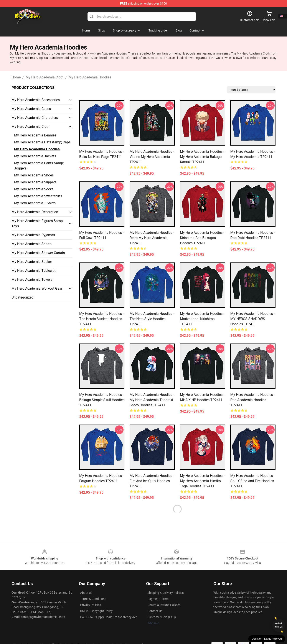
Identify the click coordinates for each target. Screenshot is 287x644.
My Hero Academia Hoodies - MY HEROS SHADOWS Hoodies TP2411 (252, 319)
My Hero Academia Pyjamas (33, 235)
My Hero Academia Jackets (35, 156)
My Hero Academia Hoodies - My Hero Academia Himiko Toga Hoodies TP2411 (202, 481)
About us (86, 593)
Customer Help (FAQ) (162, 617)
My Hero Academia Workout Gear (37, 288)
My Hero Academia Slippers (35, 182)
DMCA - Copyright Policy (96, 611)
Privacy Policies (91, 605)
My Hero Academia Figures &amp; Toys (37, 223)
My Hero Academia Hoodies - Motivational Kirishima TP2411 (202, 319)
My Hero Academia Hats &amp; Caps (42, 142)
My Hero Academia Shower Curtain (38, 253)
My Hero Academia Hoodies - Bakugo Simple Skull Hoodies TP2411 (102, 400)
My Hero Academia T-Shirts (35, 203)
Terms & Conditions (93, 599)
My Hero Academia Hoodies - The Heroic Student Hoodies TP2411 (101, 319)
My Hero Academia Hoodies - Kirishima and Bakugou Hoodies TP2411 (202, 238)
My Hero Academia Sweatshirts (38, 196)
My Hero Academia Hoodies (90, 77)
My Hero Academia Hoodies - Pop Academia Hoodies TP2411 (252, 400)
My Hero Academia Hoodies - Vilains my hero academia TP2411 (152, 157)
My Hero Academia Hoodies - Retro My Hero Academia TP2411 (152, 238)
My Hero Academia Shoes (34, 175)
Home (16, 77)
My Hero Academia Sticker (32, 262)
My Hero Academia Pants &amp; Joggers (39, 166)
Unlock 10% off (279, 625)
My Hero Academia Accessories (36, 100)
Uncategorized (22, 297)
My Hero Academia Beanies (35, 135)
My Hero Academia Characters (35, 118)
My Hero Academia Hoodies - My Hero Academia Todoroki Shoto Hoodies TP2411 (152, 400)
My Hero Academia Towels (32, 280)
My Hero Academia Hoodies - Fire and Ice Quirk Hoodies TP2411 (152, 481)
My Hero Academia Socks (34, 189)
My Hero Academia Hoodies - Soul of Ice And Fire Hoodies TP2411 (252, 481)
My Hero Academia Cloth (45, 77)
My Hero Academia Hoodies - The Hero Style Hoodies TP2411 (152, 319)
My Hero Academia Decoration (35, 212)
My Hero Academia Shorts (31, 244)
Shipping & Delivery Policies (166, 593)
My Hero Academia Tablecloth (35, 271)
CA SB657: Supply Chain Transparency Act (108, 617)
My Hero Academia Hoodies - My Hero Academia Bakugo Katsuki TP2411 (202, 157)
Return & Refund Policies (164, 605)
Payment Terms (158, 599)
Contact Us (155, 611)
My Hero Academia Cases (31, 109)
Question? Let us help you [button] (267, 639)
